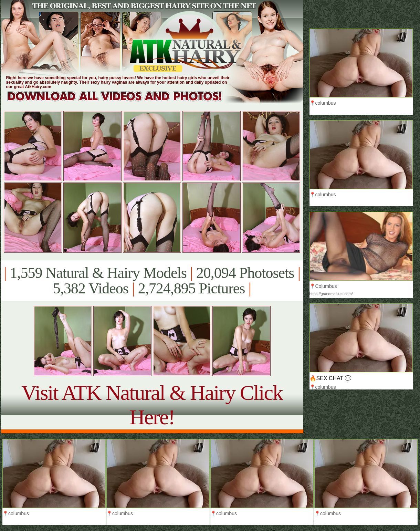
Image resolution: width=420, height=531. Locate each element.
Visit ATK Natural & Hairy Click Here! (152, 405)
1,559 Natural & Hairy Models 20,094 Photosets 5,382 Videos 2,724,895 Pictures (152, 281)
